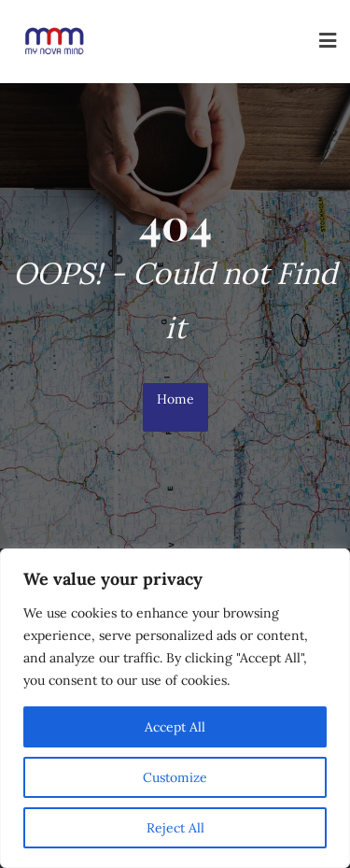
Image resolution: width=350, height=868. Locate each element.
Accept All (175, 727)
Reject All (175, 828)
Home (175, 399)
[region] (175, 708)
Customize (175, 777)
